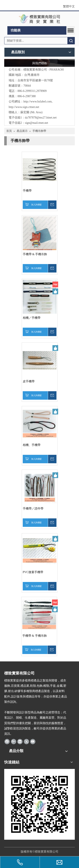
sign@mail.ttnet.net (36, 123)
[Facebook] (7, 741)
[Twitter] (26, 741)
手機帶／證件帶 (33, 509)
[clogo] (39, 19)
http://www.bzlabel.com (37, 102)
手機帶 (27, 191)
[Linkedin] (20, 741)
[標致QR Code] (39, 804)
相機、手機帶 (32, 445)
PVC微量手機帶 (33, 572)
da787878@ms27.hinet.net (41, 118)
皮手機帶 (29, 381)
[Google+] (14, 741)
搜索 (71, 41)
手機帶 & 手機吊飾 (35, 254)
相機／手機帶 (32, 318)
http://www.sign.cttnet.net (24, 107)
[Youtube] (33, 741)
